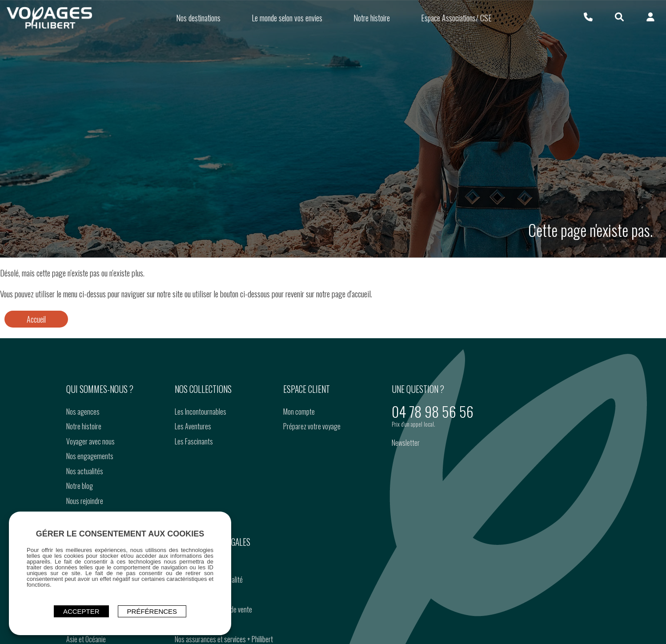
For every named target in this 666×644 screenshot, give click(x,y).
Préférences (152, 611)
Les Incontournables (201, 412)
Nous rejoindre (85, 501)
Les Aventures (193, 426)
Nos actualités (85, 471)
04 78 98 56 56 (433, 411)
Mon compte (299, 412)
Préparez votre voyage (312, 426)
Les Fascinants (194, 441)
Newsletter (406, 443)
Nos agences (83, 412)
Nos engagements (90, 456)
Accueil (36, 319)
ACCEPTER (81, 611)
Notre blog (80, 486)
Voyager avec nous (90, 441)
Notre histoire (84, 426)
